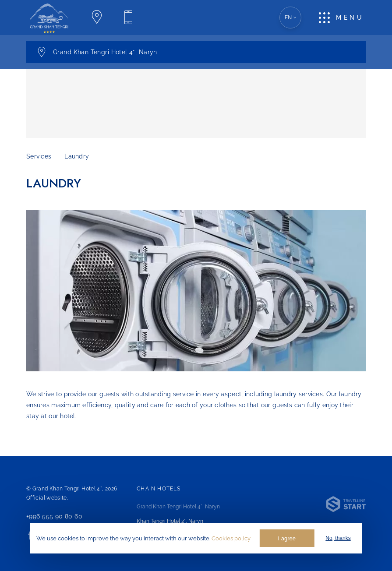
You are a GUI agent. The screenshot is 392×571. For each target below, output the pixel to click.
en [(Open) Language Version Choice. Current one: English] (291, 18)
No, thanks (338, 538)
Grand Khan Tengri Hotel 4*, (178, 507)
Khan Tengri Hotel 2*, (170, 521)
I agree (287, 538)
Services (39, 156)
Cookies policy (231, 538)
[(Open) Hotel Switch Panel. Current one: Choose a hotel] (196, 52)
